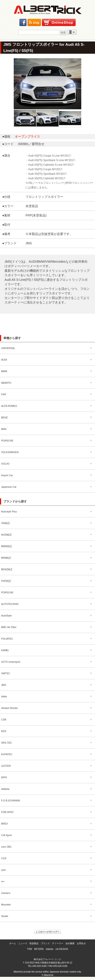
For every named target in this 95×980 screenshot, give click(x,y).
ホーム (13, 943)
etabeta (49, 949)
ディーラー (58, 943)
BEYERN (39, 949)
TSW (29, 949)
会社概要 (70, 943)
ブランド (45, 943)
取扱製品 (34, 943)
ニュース (23, 943)
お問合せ (81, 943)
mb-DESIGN (62, 949)
